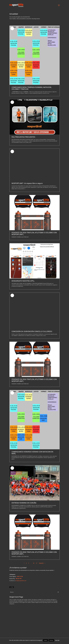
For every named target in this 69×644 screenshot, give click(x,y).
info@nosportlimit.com (21, 581)
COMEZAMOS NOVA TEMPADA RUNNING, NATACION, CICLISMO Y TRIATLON (31, 88)
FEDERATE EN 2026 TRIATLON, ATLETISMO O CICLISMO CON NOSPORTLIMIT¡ (34, 234)
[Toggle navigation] (59, 5)
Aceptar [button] (45, 640)
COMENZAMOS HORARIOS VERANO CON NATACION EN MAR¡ (32, 453)
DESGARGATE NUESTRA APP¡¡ (23, 281)
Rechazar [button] (51, 640)
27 (37, 563)
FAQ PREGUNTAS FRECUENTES (23, 137)
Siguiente (42, 563)
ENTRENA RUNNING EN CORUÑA (24, 503)
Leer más (57, 640)
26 (34, 563)
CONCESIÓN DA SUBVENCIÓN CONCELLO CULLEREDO (32, 331)
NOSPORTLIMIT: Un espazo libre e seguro (27, 183)
